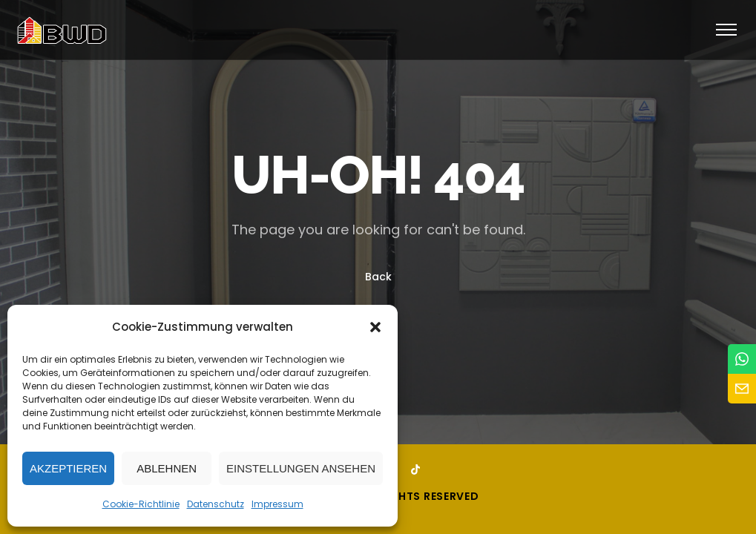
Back (378, 277)
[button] (375, 327)
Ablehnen (167, 468)
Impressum (277, 504)
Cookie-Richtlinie (141, 504)
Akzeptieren (68, 468)
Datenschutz (216, 504)
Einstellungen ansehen (301, 468)
